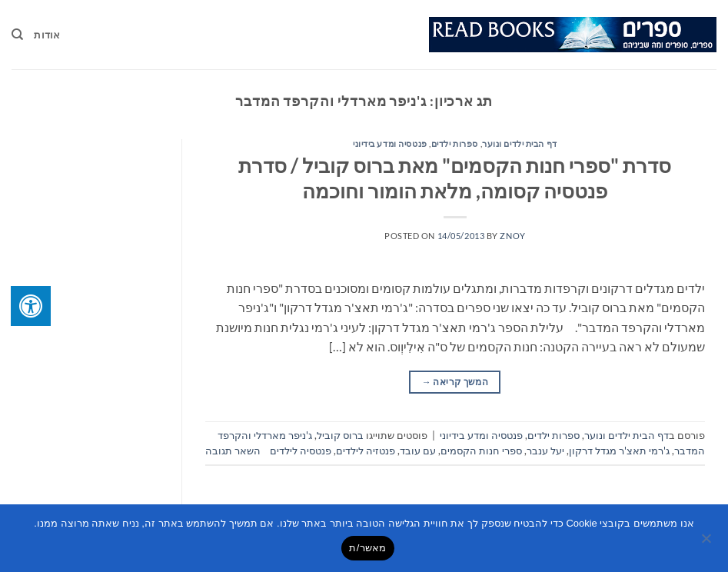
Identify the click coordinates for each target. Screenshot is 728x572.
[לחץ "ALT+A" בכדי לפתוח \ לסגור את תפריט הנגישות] (31, 306)
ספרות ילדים (455, 143)
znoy (512, 236)
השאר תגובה (233, 451)
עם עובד (418, 451)
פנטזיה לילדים (366, 451)
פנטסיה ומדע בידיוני (390, 143)
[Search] (17, 35)
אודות (47, 35)
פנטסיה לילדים (301, 451)
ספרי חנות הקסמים (481, 451)
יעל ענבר (545, 451)
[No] (707, 543)
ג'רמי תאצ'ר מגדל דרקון (619, 451)
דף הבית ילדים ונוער (520, 143)
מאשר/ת (367, 548)
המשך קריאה (455, 382)
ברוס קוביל (340, 435)
